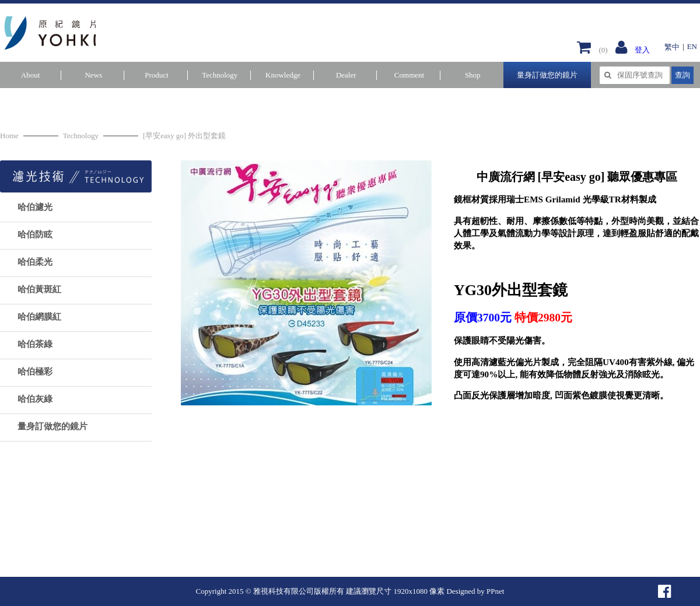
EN (692, 46)
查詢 (682, 75)
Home (9, 136)
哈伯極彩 (35, 372)
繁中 (672, 47)
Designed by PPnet (475, 591)
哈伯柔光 (35, 262)
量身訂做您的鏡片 (547, 75)
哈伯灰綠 (35, 399)
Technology (81, 136)
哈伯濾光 (35, 207)
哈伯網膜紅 (39, 317)
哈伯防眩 (35, 234)
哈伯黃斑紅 (39, 289)
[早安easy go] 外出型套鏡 (184, 136)
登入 (642, 50)
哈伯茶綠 (35, 344)
